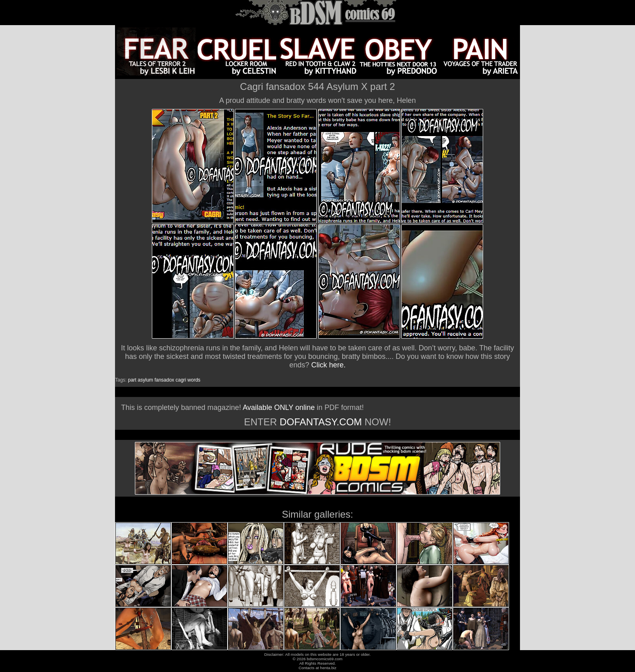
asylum (145, 380)
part (132, 380)
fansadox (164, 380)
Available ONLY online (279, 407)
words (194, 380)
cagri (181, 380)
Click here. (329, 365)
